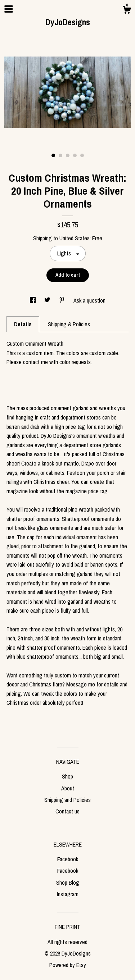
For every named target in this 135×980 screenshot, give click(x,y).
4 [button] (75, 155)
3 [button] (68, 155)
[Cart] (127, 11)
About (68, 788)
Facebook (68, 859)
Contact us (67, 811)
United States (75, 238)
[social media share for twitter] (48, 300)
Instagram (68, 894)
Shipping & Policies (69, 324)
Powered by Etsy (68, 965)
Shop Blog (68, 883)
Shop (67, 776)
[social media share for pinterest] (63, 300)
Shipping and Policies (67, 800)
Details (23, 324)
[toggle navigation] (9, 9)
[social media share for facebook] (33, 300)
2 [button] (60, 155)
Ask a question (89, 300)
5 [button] (82, 155)
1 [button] (53, 155)
